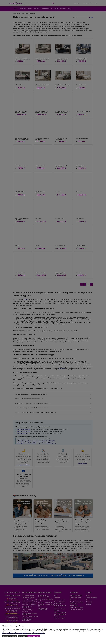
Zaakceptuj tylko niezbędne (10, 636)
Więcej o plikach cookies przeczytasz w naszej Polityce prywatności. (24, 633)
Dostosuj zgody (22, 636)
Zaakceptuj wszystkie (33, 636)
